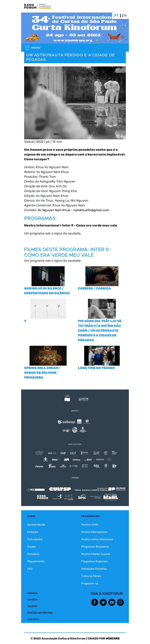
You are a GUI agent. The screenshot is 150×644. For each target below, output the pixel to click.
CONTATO (33, 619)
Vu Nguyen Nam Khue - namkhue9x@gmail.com (73, 210)
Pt (116, 16)
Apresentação (36, 525)
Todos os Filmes (91, 576)
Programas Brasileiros (95, 547)
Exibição (33, 532)
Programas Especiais (94, 561)
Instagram (120, 602)
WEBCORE (113, 639)
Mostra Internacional (94, 532)
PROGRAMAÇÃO (91, 516)
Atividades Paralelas (94, 569)
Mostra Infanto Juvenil (95, 554)
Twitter (103, 602)
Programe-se (90, 583)
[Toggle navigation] (32, 48)
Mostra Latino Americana (97, 539)
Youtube (112, 602)
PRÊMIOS (33, 593)
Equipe (32, 547)
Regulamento (36, 561)
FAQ (30, 569)
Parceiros (33, 554)
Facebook (95, 602)
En (124, 16)
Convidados (35, 539)
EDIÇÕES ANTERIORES (40, 613)
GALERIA (32, 606)
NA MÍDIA (32, 600)
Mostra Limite (90, 525)
